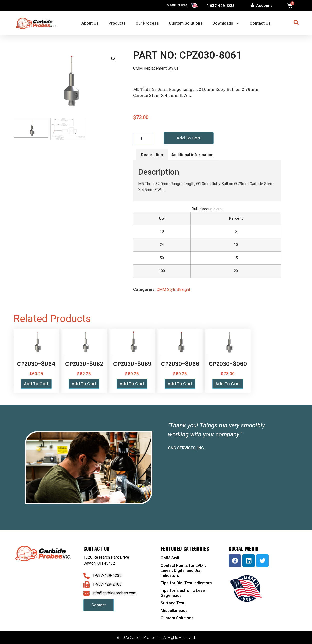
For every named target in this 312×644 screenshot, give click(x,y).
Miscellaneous (174, 611)
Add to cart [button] (36, 384)
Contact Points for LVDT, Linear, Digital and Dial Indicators (183, 571)
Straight (183, 290)
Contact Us (260, 23)
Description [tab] (152, 155)
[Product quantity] (143, 138)
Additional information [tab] (192, 155)
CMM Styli (166, 290)
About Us (90, 23)
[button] (113, 59)
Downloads (226, 23)
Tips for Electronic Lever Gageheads (183, 593)
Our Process (147, 23)
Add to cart (189, 138)
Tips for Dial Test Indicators (186, 583)
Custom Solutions (186, 23)
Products (117, 23)
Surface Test (172, 603)
